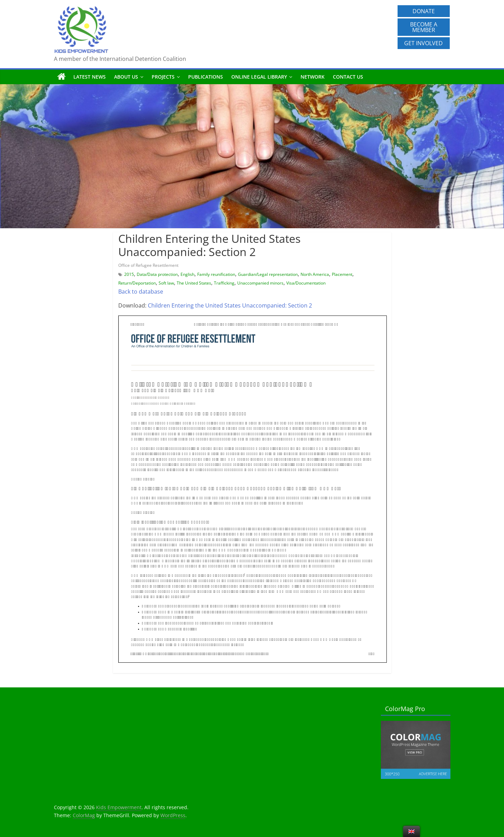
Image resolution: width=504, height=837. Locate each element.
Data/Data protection (157, 274)
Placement (342, 274)
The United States (194, 283)
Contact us (348, 77)
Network (313, 77)
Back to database (141, 292)
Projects (163, 77)
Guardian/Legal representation (268, 274)
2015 (129, 274)
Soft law (166, 283)
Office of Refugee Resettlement (148, 265)
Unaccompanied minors (260, 283)
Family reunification (216, 274)
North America (315, 274)
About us (126, 77)
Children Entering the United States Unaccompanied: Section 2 (230, 305)
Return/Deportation (137, 283)
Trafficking (224, 283)
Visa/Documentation (306, 283)
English (187, 274)
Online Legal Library (259, 77)
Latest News (90, 77)
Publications (206, 77)
